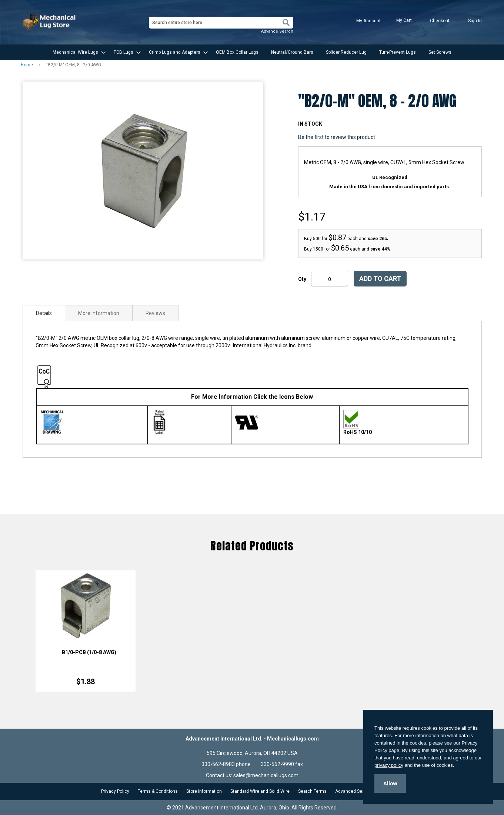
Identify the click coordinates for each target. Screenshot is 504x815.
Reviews (155, 313)
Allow (390, 783)
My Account (368, 21)
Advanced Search (353, 791)
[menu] (252, 52)
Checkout (440, 21)
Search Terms (312, 791)
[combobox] (221, 23)
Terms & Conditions (158, 791)
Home (27, 65)
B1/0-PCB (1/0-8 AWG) (89, 652)
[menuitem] (77, 52)
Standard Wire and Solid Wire (260, 791)
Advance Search (277, 31)
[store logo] (50, 22)
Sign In (475, 21)
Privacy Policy (115, 791)
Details (44, 313)
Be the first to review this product (337, 137)
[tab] (44, 313)
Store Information (204, 791)
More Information (99, 313)
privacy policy (389, 765)
